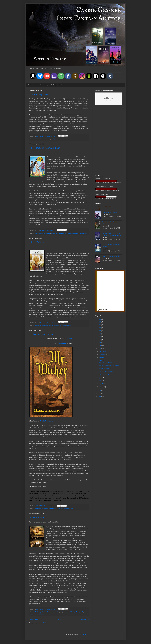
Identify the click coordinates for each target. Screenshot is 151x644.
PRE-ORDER (62, 343)
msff (70, 233)
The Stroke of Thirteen (110, 212)
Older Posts (85, 619)
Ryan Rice (68, 339)
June (101, 378)
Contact (61, 85)
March (102, 387)
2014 (100, 349)
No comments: (51, 136)
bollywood (38, 233)
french (46, 325)
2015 (100, 346)
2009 (100, 397)
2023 (100, 322)
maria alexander (47, 509)
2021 (100, 328)
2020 (100, 331)
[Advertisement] (109, 141)
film (42, 233)
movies (67, 233)
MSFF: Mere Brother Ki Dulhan (45, 148)
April (101, 384)
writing (53, 139)
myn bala (81, 612)
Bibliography (44, 85)
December (103, 351)
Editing (54, 85)
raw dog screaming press (66, 509)
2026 (100, 319)
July (101, 360)
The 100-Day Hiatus (39, 94)
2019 (100, 334)
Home (30, 85)
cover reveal (38, 509)
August (102, 357)
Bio (36, 85)
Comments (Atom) (43, 623)
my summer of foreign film (80, 233)
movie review (56, 612)
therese (69, 325)
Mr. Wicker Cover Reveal (41, 334)
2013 (100, 391)
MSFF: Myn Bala (37, 518)
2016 (100, 343)
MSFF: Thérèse (37, 242)
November (103, 354)
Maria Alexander (47, 421)
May (101, 381)
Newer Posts (34, 619)
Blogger (84, 634)
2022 (100, 325)
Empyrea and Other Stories (111, 256)
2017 (100, 340)
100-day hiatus (39, 139)
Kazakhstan (48, 612)
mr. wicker (55, 509)
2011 (100, 394)
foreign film (47, 233)
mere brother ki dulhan (58, 233)
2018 (100, 337)
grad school (47, 139)
